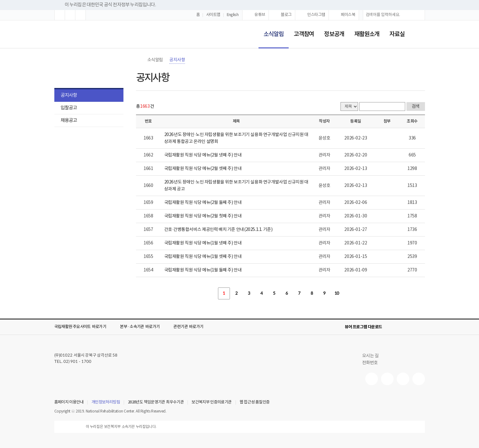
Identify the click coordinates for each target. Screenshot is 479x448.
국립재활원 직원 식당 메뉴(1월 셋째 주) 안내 (203, 257)
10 (337, 293)
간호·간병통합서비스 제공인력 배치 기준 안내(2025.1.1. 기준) (218, 230)
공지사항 (69, 95)
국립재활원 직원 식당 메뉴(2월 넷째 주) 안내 (203, 155)
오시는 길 (373, 356)
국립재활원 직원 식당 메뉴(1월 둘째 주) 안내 (203, 270)
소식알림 (271, 30)
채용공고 (69, 120)
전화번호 (370, 363)
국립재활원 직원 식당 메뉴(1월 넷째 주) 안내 (203, 243)
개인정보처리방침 (106, 402)
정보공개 (334, 34)
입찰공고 (69, 108)
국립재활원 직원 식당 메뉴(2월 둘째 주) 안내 (203, 203)
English (233, 15)
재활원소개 (367, 34)
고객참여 (304, 34)
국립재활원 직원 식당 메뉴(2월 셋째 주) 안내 (203, 169)
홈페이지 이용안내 (69, 402)
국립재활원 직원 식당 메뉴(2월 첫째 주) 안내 (203, 216)
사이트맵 (213, 15)
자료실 (397, 34)
